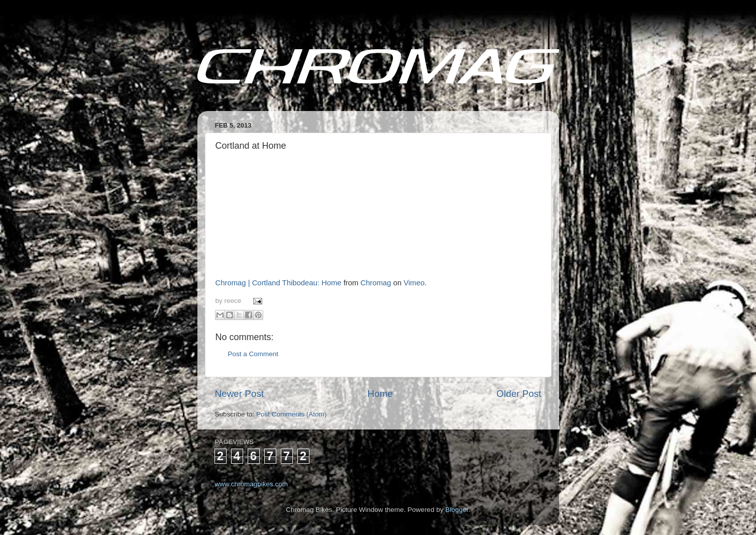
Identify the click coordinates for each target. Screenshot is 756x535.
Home (380, 394)
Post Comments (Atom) (291, 414)
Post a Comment (253, 354)
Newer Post (240, 394)
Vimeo (414, 283)
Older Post (519, 394)
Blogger (457, 510)
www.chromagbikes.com (252, 484)
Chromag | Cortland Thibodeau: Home (279, 283)
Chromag (376, 283)
